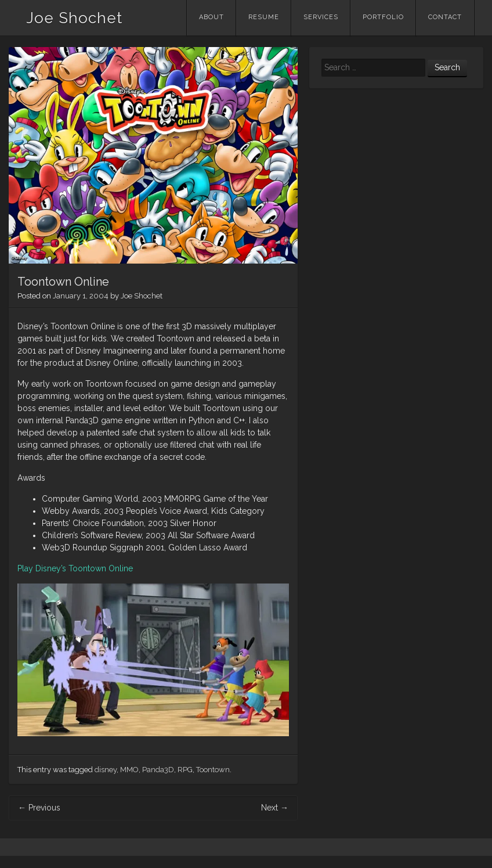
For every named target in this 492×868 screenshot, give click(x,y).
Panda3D (158, 770)
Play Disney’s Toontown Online (75, 568)
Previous (39, 808)
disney (106, 770)
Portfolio (383, 17)
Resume (264, 17)
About (211, 17)
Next (275, 808)
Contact (445, 17)
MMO (129, 770)
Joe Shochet (74, 18)
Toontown (213, 770)
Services (321, 17)
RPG (185, 770)
